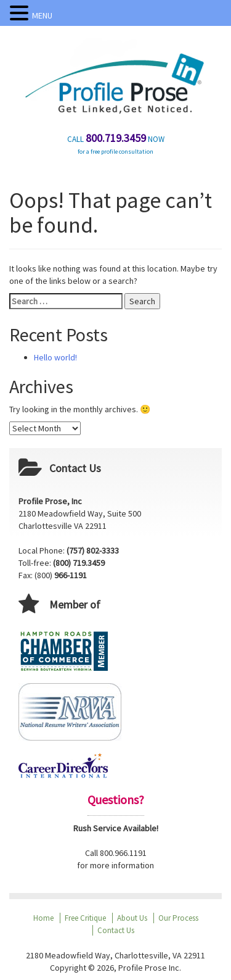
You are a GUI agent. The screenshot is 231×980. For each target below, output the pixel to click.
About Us (132, 918)
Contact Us (116, 930)
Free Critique (85, 918)
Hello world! (55, 357)
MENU (42, 15)
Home (43, 918)
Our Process (178, 918)
